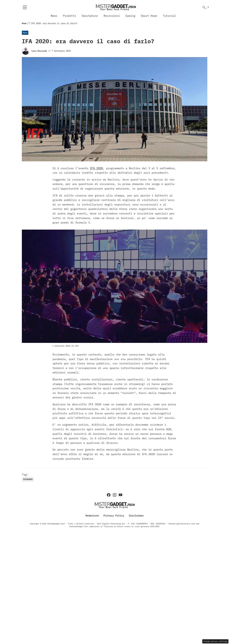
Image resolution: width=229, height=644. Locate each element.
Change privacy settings (215, 641)
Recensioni (112, 16)
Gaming (130, 16)
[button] (206, 7)
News (54, 16)
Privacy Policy (114, 516)
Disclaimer (136, 516)
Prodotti (70, 16)
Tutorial (169, 16)
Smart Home (149, 16)
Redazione (92, 516)
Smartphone (90, 16)
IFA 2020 (96, 168)
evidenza (28, 479)
